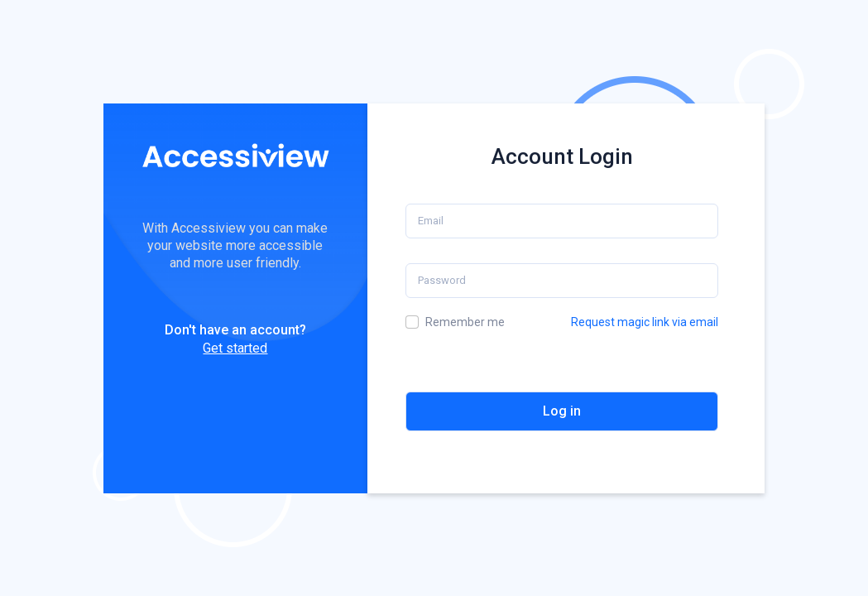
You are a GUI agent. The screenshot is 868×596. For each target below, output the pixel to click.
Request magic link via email (645, 322)
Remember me (465, 322)
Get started (235, 348)
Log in (562, 411)
